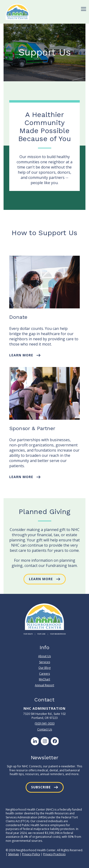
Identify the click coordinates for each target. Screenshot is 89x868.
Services (45, 662)
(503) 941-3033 (45, 723)
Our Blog (44, 668)
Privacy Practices (54, 854)
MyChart (44, 679)
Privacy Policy (31, 854)
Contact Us (45, 729)
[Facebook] (55, 741)
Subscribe (41, 787)
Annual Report (44, 685)
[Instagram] (45, 741)
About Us (44, 656)
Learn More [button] (21, 355)
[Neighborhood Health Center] (17, 12)
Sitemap (14, 854)
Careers (44, 674)
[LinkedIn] (35, 741)
